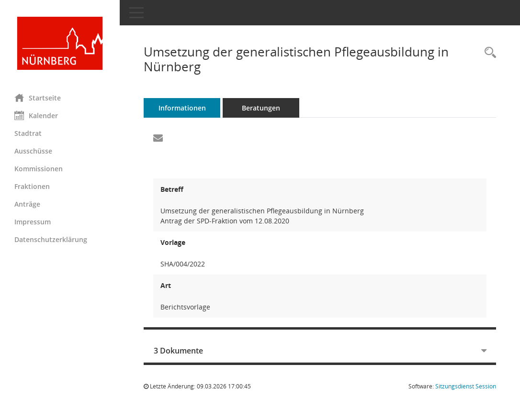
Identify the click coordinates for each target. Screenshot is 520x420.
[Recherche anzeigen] (488, 53)
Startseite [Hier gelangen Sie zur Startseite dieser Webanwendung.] (38, 98)
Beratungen (261, 108)
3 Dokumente (178, 351)
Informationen (182, 108)
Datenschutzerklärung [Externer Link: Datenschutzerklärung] (51, 239)
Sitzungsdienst (466, 386)
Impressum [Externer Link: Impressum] (33, 222)
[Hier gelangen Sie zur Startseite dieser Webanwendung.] (60, 43)
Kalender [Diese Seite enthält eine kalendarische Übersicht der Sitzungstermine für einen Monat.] (36, 115)
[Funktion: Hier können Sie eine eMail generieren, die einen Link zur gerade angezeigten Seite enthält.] (158, 138)
